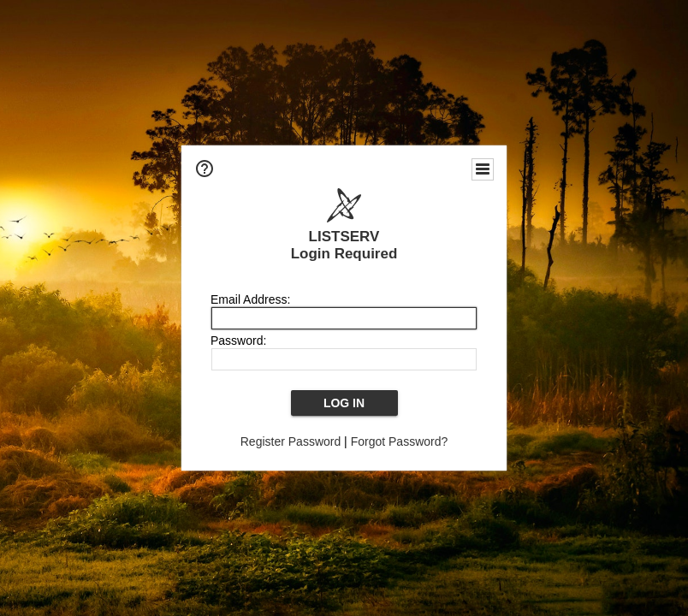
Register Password (291, 441)
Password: (238, 341)
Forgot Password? (400, 441)
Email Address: (250, 299)
